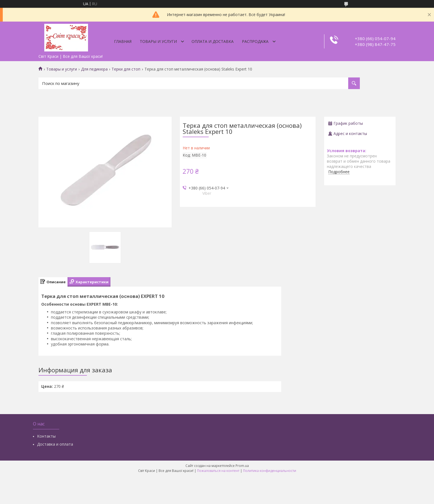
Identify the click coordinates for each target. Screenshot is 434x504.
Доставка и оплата (55, 444)
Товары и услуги (158, 41)
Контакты (46, 436)
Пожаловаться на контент (218, 471)
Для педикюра (94, 69)
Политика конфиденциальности (270, 471)
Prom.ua (242, 466)
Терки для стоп (126, 69)
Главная (123, 41)
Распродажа (255, 41)
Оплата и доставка (213, 41)
